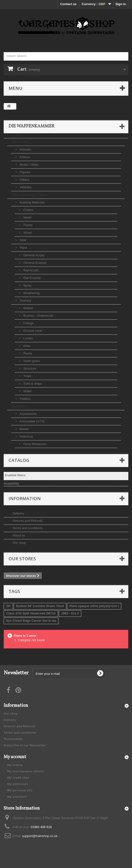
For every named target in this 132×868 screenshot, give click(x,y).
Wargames (20, 406)
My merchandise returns (26, 771)
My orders (15, 765)
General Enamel (34, 263)
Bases (24, 429)
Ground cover (32, 331)
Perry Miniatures (34, 444)
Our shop (19, 543)
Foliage (28, 323)
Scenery (25, 300)
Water (27, 391)
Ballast (28, 308)
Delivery (18, 513)
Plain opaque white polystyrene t (94, 606)
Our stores (22, 559)
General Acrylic (34, 255)
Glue (23, 240)
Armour (24, 157)
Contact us (68, 4)
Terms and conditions (27, 528)
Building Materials (32, 202)
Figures (25, 172)
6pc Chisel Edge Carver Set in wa (31, 621)
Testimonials (13, 739)
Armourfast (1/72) (32, 421)
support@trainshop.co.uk (40, 836)
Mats (26, 346)
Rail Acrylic (31, 270)
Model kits (20, 142)
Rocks (27, 353)
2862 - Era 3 (70, 613)
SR (8, 606)
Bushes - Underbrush (38, 316)
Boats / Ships (29, 165)
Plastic (28, 225)
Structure (29, 368)
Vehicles (25, 187)
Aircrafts (25, 149)
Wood (27, 233)
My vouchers (17, 797)
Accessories (28, 414)
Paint (23, 248)
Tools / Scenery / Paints (30, 195)
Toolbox (25, 399)
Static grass (31, 361)
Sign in (121, 4)
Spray (27, 285)
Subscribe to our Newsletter (25, 745)
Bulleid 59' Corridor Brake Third (40, 606)
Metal (27, 217)
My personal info (20, 790)
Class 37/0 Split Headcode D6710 (31, 613)
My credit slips (18, 778)
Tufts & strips (32, 384)
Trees (27, 376)
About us (18, 535)
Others (24, 180)
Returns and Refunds (27, 521)
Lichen (28, 338)
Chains (28, 210)
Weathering (31, 293)
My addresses (18, 784)
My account (15, 757)
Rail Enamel (31, 278)
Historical (26, 436)
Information (25, 498)
